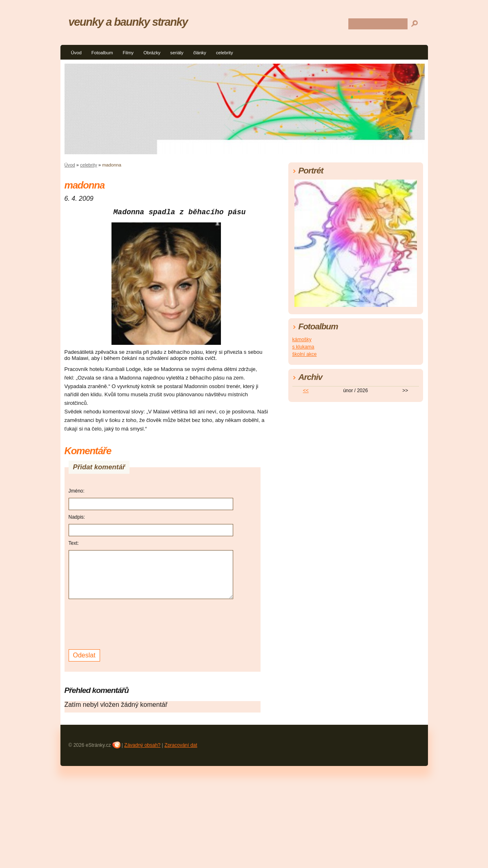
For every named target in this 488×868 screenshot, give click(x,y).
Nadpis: (77, 517)
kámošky (302, 340)
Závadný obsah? (142, 745)
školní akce (305, 354)
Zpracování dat (181, 745)
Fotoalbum (102, 53)
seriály (177, 53)
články (200, 53)
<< (306, 391)
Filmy (128, 53)
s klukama (303, 347)
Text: (74, 543)
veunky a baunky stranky (128, 22)
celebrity (225, 53)
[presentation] (131, 623)
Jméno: (77, 491)
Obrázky (152, 53)
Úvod (76, 53)
